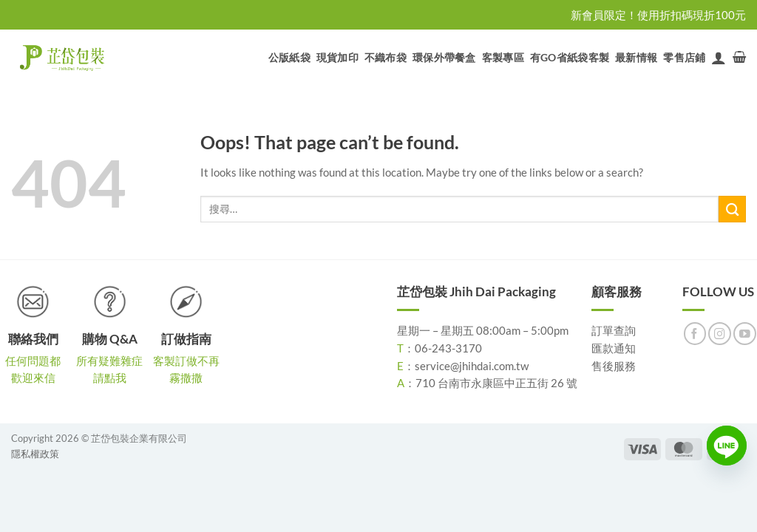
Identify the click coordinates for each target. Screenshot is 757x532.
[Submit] (732, 209)
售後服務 (614, 366)
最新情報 (636, 57)
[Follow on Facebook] (695, 334)
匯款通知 (614, 348)
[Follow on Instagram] (720, 334)
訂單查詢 (614, 330)
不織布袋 (386, 57)
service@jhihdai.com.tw (472, 366)
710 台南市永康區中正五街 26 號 (496, 383)
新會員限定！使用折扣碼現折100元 (658, 15)
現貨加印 (337, 57)
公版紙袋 (289, 57)
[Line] (727, 446)
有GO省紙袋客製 (570, 57)
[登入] (719, 58)
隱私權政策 (35, 454)
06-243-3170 (448, 348)
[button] (739, 57)
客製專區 (503, 57)
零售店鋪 (684, 57)
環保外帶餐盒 (444, 57)
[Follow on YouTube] (745, 334)
